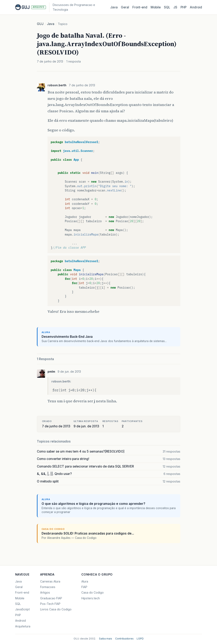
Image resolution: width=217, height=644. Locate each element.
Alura (85, 581)
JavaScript (22, 609)
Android (196, 7)
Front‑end (140, 7)
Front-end (22, 592)
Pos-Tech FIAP (50, 604)
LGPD (140, 639)
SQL (167, 7)
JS (175, 7)
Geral (125, 7)
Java (114, 7)
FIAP (84, 587)
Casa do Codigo (93, 592)
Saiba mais (106, 639)
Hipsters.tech (91, 598)
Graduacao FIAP (51, 598)
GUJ (40, 24)
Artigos (45, 592)
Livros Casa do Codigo (56, 609)
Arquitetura (23, 626)
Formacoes (48, 587)
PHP (183, 7)
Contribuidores (124, 639)
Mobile (156, 7)
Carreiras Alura (50, 581)
